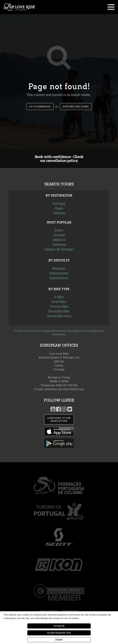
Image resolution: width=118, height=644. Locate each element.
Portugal (59, 203)
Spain (59, 208)
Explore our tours (76, 106)
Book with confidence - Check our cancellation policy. (59, 159)
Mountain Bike (59, 311)
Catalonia (59, 244)
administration (49, 611)
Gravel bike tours (59, 316)
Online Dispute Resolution (49, 331)
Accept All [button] (59, 626)
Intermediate (59, 273)
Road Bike (59, 302)
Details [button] (59, 640)
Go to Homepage (40, 106)
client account (70, 611)
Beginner (59, 268)
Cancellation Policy (79, 331)
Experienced (59, 278)
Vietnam (59, 213)
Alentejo (59, 235)
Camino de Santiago (59, 249)
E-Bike (59, 297)
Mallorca (59, 240)
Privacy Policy (23, 331)
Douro (59, 230)
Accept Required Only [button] (59, 633)
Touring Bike (59, 306)
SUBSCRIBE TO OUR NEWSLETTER (59, 419)
